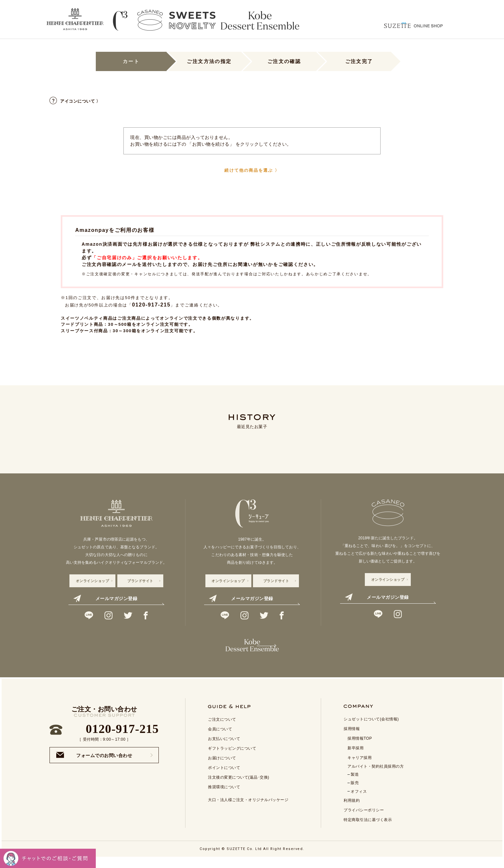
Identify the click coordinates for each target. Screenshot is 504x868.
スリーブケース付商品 (84, 331)
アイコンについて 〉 (75, 101)
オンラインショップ (93, 581)
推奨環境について (224, 797)
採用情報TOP (360, 748)
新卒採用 (355, 758)
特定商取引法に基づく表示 (368, 829)
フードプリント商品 (82, 324)
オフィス (359, 801)
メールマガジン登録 (105, 598)
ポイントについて (224, 777)
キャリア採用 (360, 767)
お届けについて (222, 768)
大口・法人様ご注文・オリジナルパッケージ (248, 809)
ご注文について (222, 729)
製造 (355, 784)
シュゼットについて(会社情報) (371, 729)
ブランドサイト (140, 581)
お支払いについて (224, 748)
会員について (220, 739)
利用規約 (352, 810)
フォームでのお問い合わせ (94, 765)
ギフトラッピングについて (232, 758)
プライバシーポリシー (364, 820)
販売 (355, 792)
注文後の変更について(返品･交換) (239, 787)
